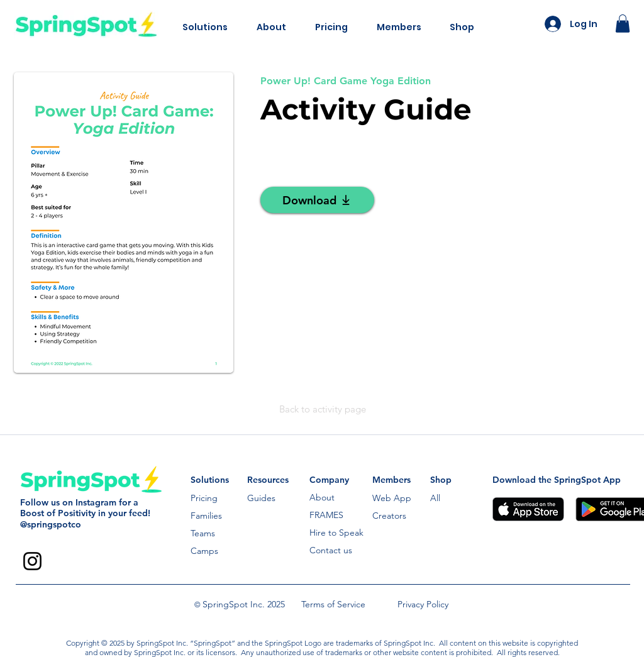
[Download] (317, 200)
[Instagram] (32, 561)
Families (206, 516)
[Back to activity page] (322, 409)
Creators (389, 516)
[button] (205, 27)
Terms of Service (333, 604)
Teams (203, 533)
